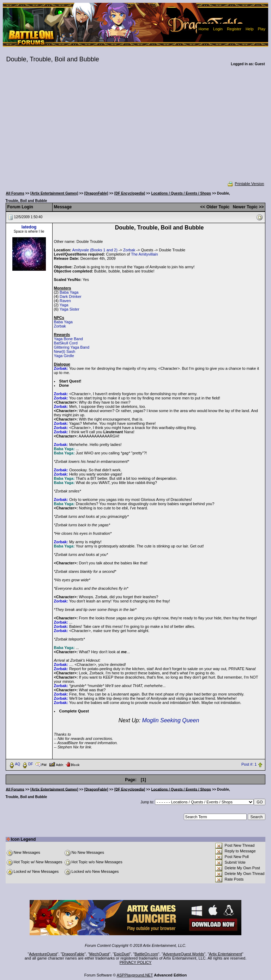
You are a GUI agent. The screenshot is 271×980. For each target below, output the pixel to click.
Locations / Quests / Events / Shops (181, 193)
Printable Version (245, 184)
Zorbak (129, 250)
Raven (65, 301)
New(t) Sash (65, 351)
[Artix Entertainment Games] (54, 193)
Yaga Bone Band (68, 339)
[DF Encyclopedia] (130, 193)
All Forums (15, 193)
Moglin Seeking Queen (170, 720)
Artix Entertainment (225, 954)
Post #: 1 (249, 764)
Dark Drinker (71, 296)
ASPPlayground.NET (135, 975)
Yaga (64, 305)
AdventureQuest (43, 954)
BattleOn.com (146, 954)
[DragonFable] (96, 193)
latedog (29, 227)
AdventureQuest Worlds (184, 954)
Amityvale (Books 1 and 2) (95, 250)
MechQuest (99, 954)
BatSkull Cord (66, 343)
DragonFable (73, 954)
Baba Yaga (69, 292)
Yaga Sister (70, 309)
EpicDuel (122, 954)
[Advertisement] (136, 128)
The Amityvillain (144, 254)
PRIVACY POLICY (136, 962)
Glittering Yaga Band (72, 347)
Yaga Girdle (64, 356)
